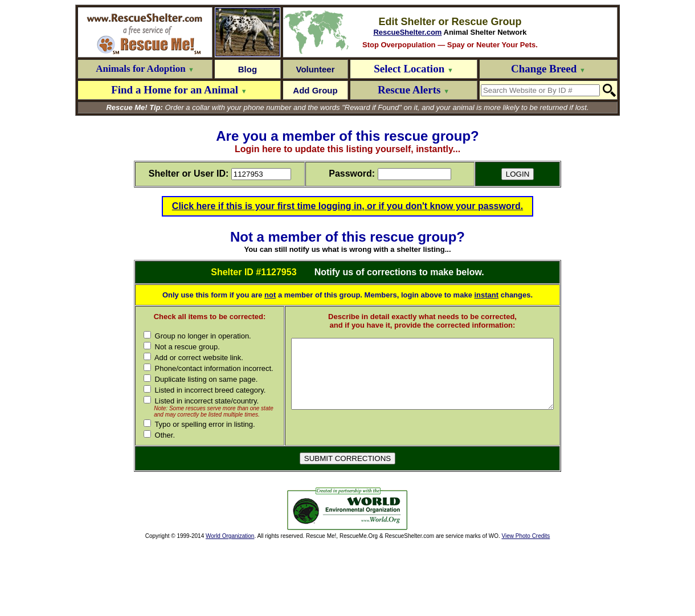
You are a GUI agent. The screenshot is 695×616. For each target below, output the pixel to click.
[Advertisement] (203, 581)
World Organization (230, 608)
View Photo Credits (526, 608)
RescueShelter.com (407, 32)
